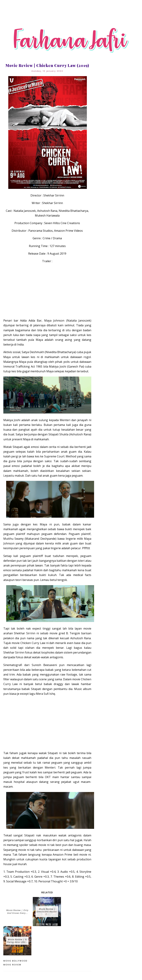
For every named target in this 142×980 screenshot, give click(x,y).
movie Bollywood (15, 961)
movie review (12, 965)
